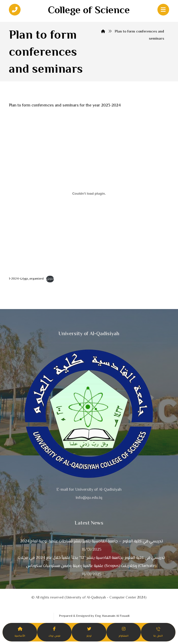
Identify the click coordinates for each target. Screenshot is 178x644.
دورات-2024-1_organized (26, 279)
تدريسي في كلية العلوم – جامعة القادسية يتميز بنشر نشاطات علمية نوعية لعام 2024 (92, 541)
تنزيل (50, 279)
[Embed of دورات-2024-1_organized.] (89, 194)
